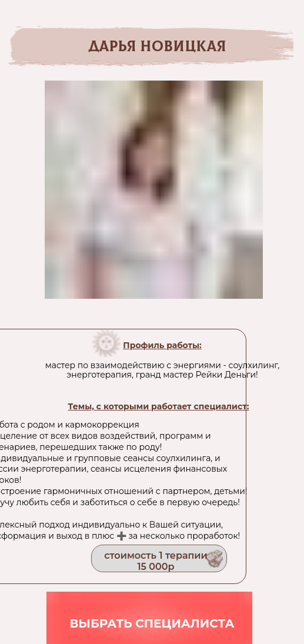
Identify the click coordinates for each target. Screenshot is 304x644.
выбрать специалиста (152, 623)
